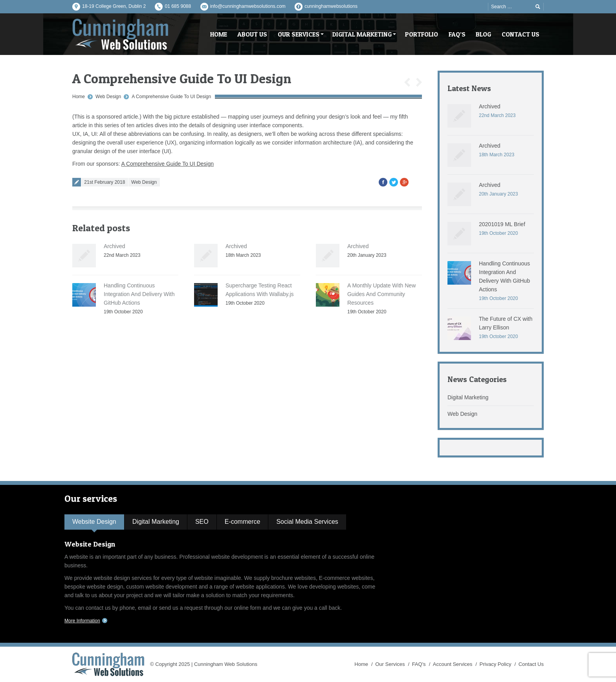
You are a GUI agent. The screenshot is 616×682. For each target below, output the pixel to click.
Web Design (108, 97)
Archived (114, 246)
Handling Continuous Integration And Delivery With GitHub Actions (139, 294)
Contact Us (531, 664)
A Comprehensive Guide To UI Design (171, 97)
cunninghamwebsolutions (331, 6)
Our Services (390, 664)
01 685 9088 (178, 6)
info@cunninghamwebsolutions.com (248, 6)
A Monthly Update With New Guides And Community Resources (381, 294)
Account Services (453, 664)
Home (79, 97)
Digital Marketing (468, 397)
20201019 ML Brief (502, 224)
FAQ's (419, 664)
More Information (82, 621)
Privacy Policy (496, 664)
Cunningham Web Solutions (226, 664)
